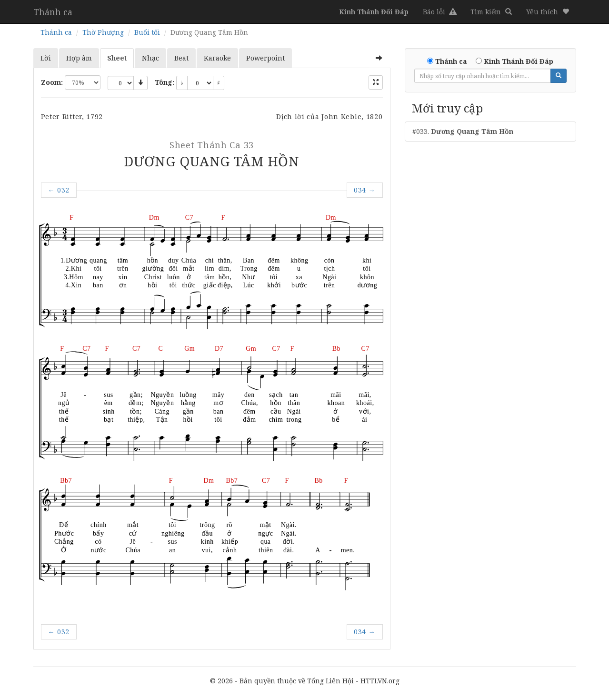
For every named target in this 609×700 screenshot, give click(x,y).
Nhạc (150, 58)
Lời (46, 58)
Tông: (165, 82)
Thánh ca (53, 12)
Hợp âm (79, 58)
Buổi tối (147, 32)
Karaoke (217, 58)
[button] (548, 12)
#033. (463, 131)
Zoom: (52, 82)
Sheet (117, 58)
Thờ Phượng (103, 32)
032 (59, 190)
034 (365, 190)
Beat (181, 58)
